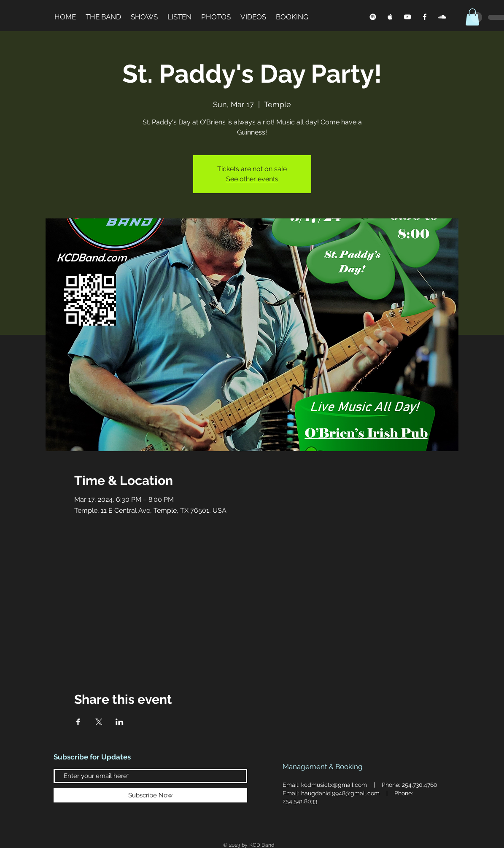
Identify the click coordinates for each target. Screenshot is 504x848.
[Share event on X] (99, 722)
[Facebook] (425, 17)
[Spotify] (373, 17)
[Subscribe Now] (150, 795)
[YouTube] (407, 17)
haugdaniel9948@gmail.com (340, 793)
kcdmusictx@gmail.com (334, 785)
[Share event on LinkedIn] (120, 722)
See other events (252, 179)
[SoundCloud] (442, 17)
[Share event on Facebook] (78, 722)
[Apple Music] (390, 17)
